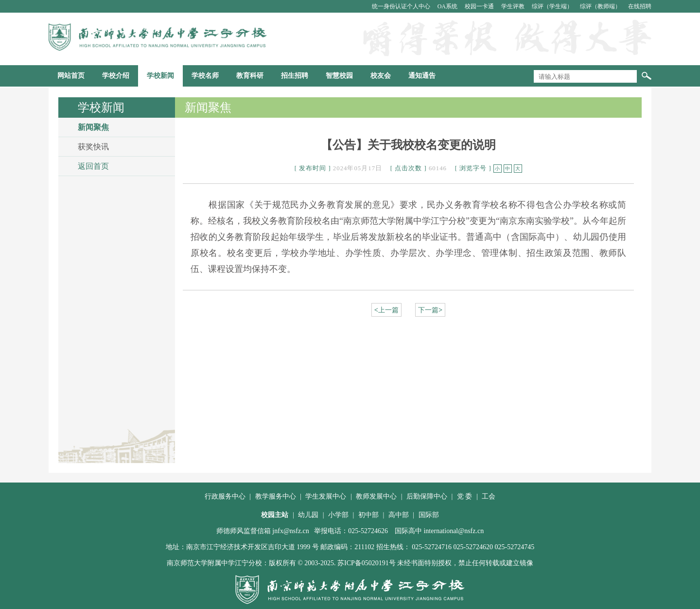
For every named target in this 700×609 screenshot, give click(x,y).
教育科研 (250, 76)
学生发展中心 (326, 496)
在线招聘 (640, 6)
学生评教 (514, 6)
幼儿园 (308, 515)
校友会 (381, 76)
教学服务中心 (276, 496)
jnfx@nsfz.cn (290, 531)
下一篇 (430, 310)
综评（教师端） (601, 6)
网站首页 (71, 76)
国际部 (429, 515)
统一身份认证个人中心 (402, 6)
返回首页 (93, 166)
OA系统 (448, 6)
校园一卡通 (480, 6)
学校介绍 (116, 76)
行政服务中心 (225, 496)
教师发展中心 (376, 496)
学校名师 (205, 76)
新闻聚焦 (93, 127)
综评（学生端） (553, 6)
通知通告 (422, 76)
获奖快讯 (93, 147)
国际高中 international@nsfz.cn (439, 531)
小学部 (338, 515)
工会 (489, 496)
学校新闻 (160, 76)
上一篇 (386, 310)
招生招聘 (295, 76)
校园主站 (275, 515)
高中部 (399, 515)
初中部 (368, 515)
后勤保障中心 (427, 496)
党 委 (465, 496)
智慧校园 (339, 76)
